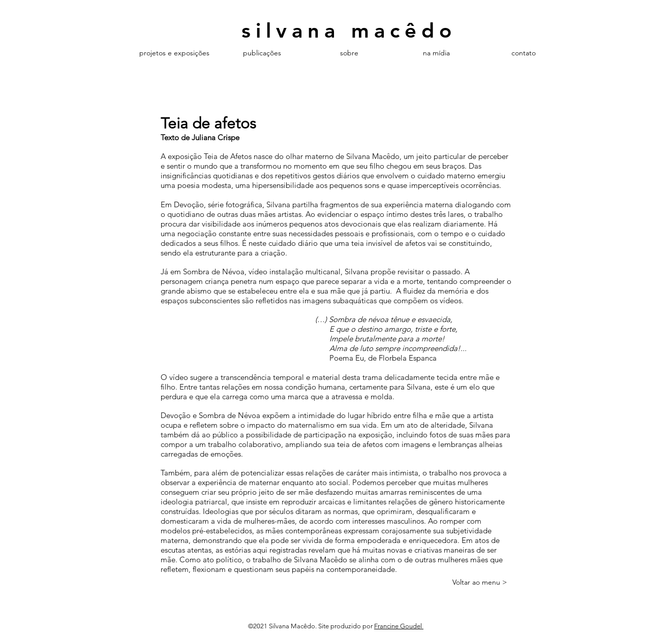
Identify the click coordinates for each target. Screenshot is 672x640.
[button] (262, 53)
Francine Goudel (399, 626)
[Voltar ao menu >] (480, 582)
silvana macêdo (349, 30)
